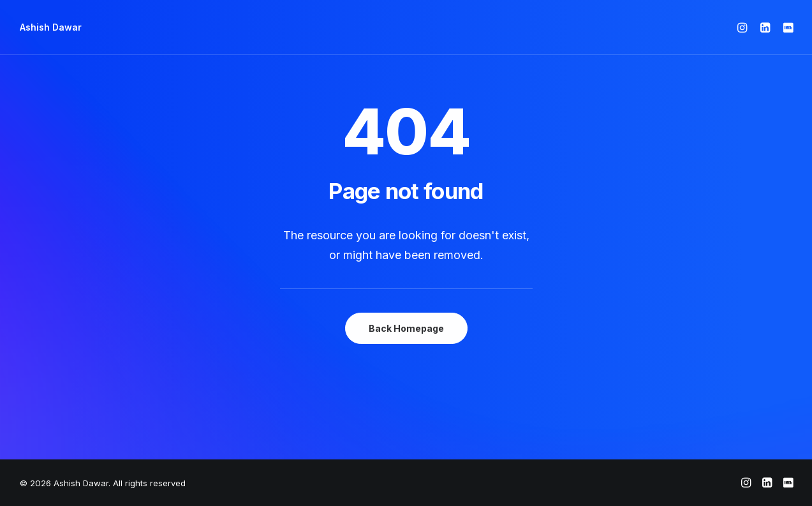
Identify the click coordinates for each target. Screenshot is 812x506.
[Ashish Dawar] (51, 27)
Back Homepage (406, 328)
